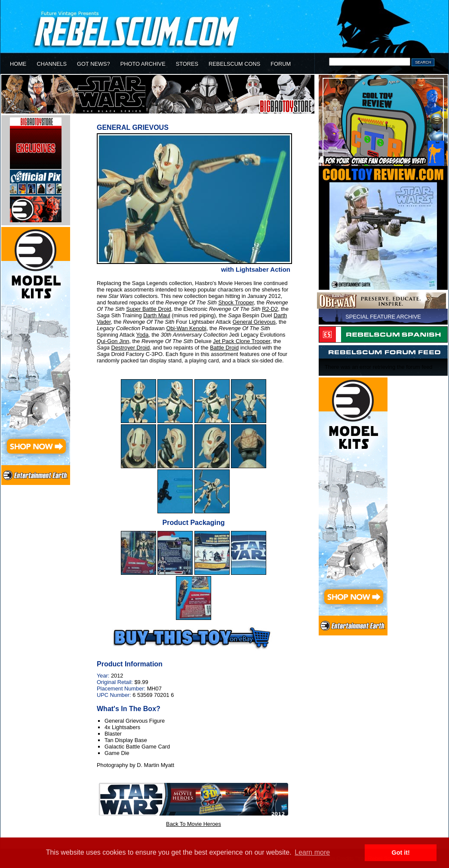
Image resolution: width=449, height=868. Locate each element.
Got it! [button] (401, 853)
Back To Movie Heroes (194, 824)
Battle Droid (224, 348)
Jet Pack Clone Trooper (241, 341)
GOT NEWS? (94, 64)
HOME (18, 64)
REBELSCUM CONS (234, 64)
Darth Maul (157, 315)
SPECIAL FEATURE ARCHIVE (383, 317)
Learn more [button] (312, 852)
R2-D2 (270, 309)
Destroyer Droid (130, 348)
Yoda (143, 335)
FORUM (281, 64)
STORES (187, 64)
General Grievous (254, 322)
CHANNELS (52, 64)
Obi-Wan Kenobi (186, 328)
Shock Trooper (236, 302)
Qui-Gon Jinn (113, 341)
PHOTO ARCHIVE (143, 64)
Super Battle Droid (149, 309)
